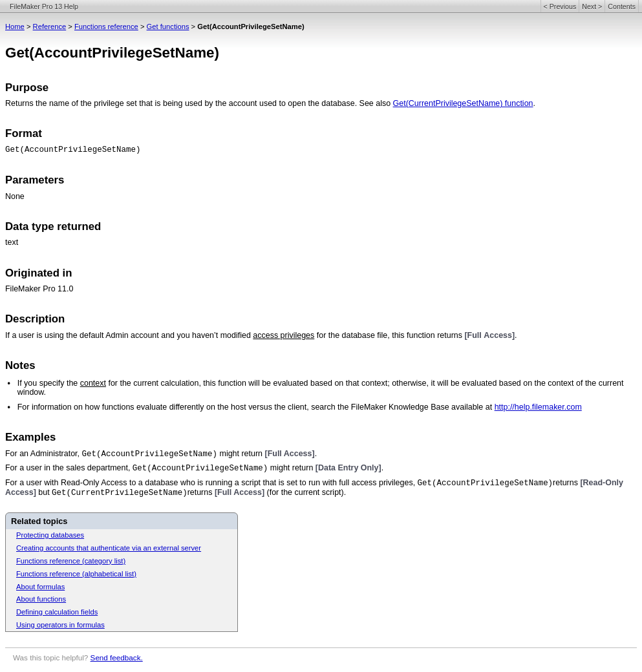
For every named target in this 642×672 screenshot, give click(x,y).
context (93, 383)
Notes (20, 365)
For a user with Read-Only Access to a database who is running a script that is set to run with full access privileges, (211, 483)
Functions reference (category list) (71, 561)
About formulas (40, 587)
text (12, 242)
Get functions (168, 26)
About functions (41, 599)
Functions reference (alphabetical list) (76, 574)
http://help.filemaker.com (538, 407)
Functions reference (106, 26)
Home (15, 26)
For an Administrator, (44, 454)
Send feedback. (117, 657)
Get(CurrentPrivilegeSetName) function (463, 103)
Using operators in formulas (60, 625)
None (15, 196)
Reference (50, 26)
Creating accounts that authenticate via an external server (109, 548)
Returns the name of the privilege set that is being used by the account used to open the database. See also (199, 103)
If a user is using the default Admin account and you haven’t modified (129, 335)
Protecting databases (50, 535)
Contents (622, 6)
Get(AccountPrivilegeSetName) (73, 150)
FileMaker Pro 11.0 (39, 289)
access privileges (284, 335)
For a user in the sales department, (69, 468)
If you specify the (49, 383)
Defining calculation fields (57, 612)
